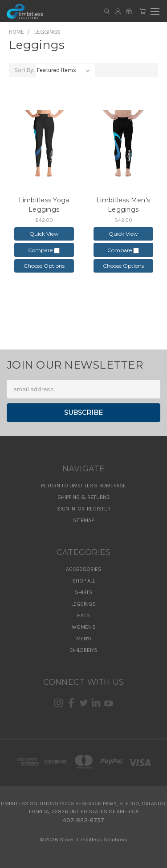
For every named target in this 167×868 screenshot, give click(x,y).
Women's (84, 627)
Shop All (83, 581)
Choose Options (44, 266)
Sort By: (24, 70)
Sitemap (83, 520)
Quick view (44, 234)
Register (99, 509)
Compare (44, 250)
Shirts (84, 592)
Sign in (67, 509)
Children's (83, 650)
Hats (83, 615)
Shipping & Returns (84, 497)
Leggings (83, 604)
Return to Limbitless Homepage (83, 486)
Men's (84, 639)
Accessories (84, 569)
